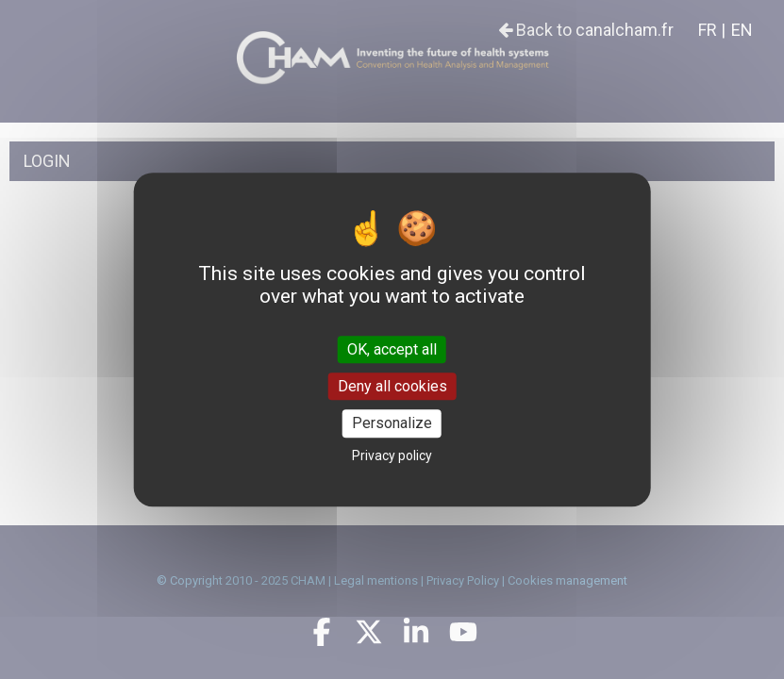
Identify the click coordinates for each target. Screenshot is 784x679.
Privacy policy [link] (392, 455)
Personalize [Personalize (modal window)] (392, 424)
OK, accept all (392, 349)
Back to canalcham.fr (586, 30)
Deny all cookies (392, 386)
